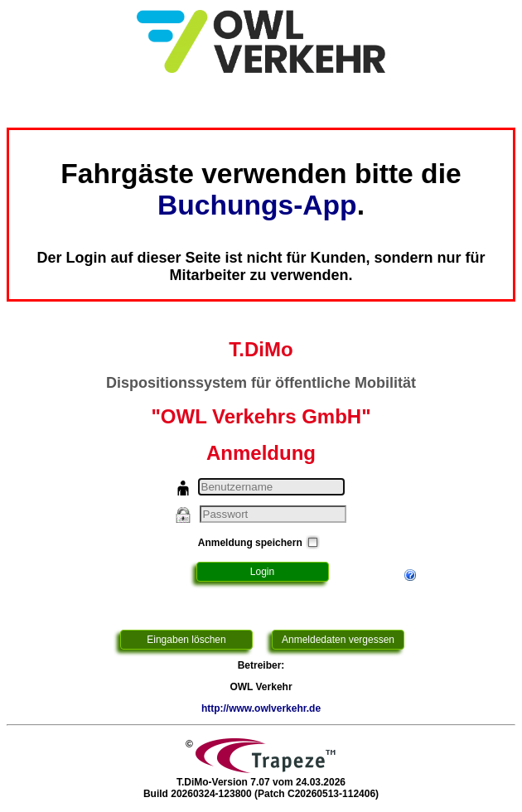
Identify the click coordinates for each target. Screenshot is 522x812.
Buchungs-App (257, 205)
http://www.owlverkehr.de (261, 708)
